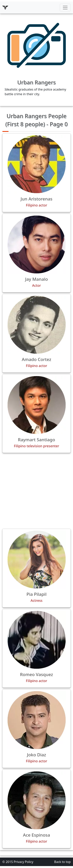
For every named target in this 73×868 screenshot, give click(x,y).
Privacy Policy (23, 862)
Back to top (62, 862)
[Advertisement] (36, 491)
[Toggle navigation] (65, 8)
